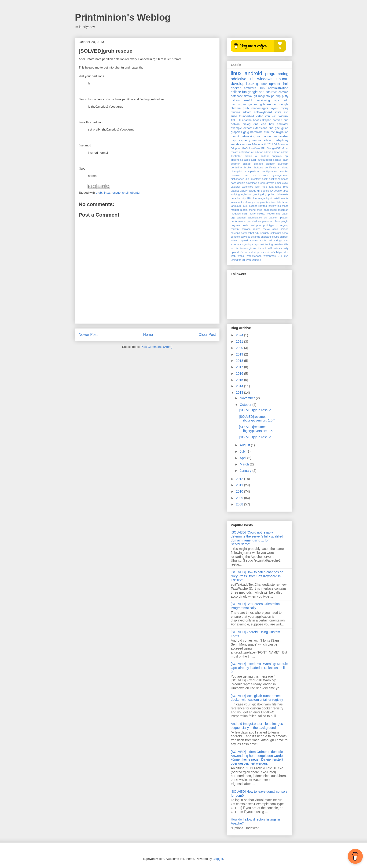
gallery (244, 191)
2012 (240, 479)
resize (257, 229)
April (243, 458)
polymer (235, 225)
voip (268, 252)
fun (244, 92)
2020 (240, 348)
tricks (261, 248)
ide (255, 198)
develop (238, 84)
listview (272, 206)
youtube (256, 260)
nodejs (271, 214)
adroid (248, 156)
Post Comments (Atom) (156, 347)
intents (284, 198)
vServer (244, 252)
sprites (254, 240)
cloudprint (237, 171)
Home (148, 335)
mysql (284, 108)
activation (245, 152)
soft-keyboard (263, 112)
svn (262, 88)
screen (284, 229)
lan (287, 202)
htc (239, 198)
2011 (270, 144)
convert (277, 120)
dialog (247, 124)
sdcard (247, 112)
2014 (240, 386)
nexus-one (264, 136)
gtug (246, 132)
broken (248, 167)
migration (282, 132)
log (279, 206)
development (271, 84)
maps (285, 206)
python (235, 100)
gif (259, 191)
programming (277, 74)
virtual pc (255, 252)
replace (246, 229)
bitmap (247, 164)
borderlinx (237, 167)
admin (268, 152)
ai (256, 156)
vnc (262, 252)
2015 (240, 380)
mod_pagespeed (267, 210)
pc (273, 96)
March (245, 464)
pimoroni (267, 221)
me (273, 132)
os (265, 218)
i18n (250, 198)
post (252, 225)
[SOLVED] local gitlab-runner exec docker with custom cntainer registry (257, 698)
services (245, 237)
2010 (240, 491)
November (248, 398)
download (252, 183)
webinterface (254, 256)
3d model (283, 144)
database (237, 96)
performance (238, 221)
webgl (241, 256)
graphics (236, 132)
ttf (266, 248)
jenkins (247, 202)
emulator (283, 124)
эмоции (283, 116)
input (269, 198)
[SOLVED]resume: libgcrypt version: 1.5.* (257, 419)
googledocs (245, 194)
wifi (274, 116)
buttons (259, 167)
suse (234, 116)
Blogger (218, 859)
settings (255, 237)
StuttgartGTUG (276, 148)
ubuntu (135, 193)
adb (286, 100)
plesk (277, 221)
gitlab (285, 128)
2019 (240, 354)
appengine (237, 160)
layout (275, 108)
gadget (235, 191)
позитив (271, 92)
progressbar (281, 136)
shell (126, 193)
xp (240, 260)
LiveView (255, 148)
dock (265, 179)
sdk (257, 233)
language (236, 206)
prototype (269, 225)
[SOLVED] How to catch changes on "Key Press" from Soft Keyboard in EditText (257, 576)
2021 (240, 341)
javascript (236, 202)
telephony (282, 140)
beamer (235, 164)
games (253, 104)
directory (255, 179)
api (287, 156)
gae (277, 128)
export (248, 128)
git (255, 96)
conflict (284, 171)
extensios (248, 187)
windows (265, 79)
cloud (285, 167)
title (286, 244)
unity (286, 248)
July (243, 451)
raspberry (244, 140)
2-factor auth (259, 144)
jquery (256, 202)
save (275, 229)
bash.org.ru (238, 104)
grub (99, 193)
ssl (270, 240)
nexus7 (261, 214)
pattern (284, 218)
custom (264, 175)
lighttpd (263, 206)
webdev (236, 144)
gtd (262, 194)
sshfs (263, 240)
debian (235, 124)
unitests (277, 248)
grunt (256, 194)
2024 (240, 335)
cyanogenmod (280, 175)
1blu (234, 120)
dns (256, 124)
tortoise (235, 248)
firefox (248, 96)
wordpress (270, 256)
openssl (242, 218)
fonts (278, 187)
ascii (254, 160)
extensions (260, 128)
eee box (268, 124)
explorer (235, 187)
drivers (270, 183)
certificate (271, 167)
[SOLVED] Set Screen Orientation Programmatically (255, 606)
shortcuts (266, 237)
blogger (270, 164)
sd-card (268, 140)
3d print (236, 148)
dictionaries (237, 179)
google (253, 92)
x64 (286, 256)
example (236, 128)
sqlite (278, 112)
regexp (284, 225)
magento (264, 96)
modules (236, 214)
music (252, 214)
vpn (268, 116)
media (244, 210)
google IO (267, 191)
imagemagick (260, 108)
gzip (267, 194)
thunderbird (246, 116)
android (253, 73)
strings (278, 240)
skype (276, 237)
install (276, 198)
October (246, 405)
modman (283, 210)
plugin (285, 221)
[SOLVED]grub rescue (255, 410)
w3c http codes (280, 252)
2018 (240, 361)
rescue (116, 193)
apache (247, 120)
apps (247, 160)
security (265, 233)
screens (235, 233)
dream (262, 183)
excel (285, 183)
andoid (265, 156)
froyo (285, 187)
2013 (240, 392)
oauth (285, 214)
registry (235, 229)
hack (250, 84)
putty (285, 96)
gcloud (252, 191)
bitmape (258, 164)
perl (262, 92)
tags (256, 244)
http (244, 198)
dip (247, 179)
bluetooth (283, 164)
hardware (256, 132)
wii (244, 144)
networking (248, 136)
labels (280, 202)
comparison (252, 171)
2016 (240, 374)
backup (277, 160)
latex (246, 206)
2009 (240, 498)
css (254, 175)
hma (233, 198)
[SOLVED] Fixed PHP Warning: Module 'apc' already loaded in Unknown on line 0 (260, 668)
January (246, 471)
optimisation (255, 218)
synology (248, 244)
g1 (258, 84)
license (253, 206)
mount (235, 136)
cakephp (266, 120)
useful (248, 100)
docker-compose (279, 179)
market (235, 210)
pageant (273, 218)
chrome (283, 92)
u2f (270, 248)
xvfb (248, 260)
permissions (254, 221)
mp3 (245, 214)
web (233, 256)
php (278, 96)
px (277, 225)
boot (256, 120)
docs (234, 183)
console (235, 175)
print (259, 225)
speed (244, 240)
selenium (276, 233)
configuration (270, 171)
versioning (263, 100)
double (241, 183)
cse (246, 175)
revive (266, 229)
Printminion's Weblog (123, 17)
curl (286, 120)
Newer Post (88, 335)
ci (279, 167)
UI (239, 120)
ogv (233, 218)
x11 (280, 256)
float (271, 187)
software (250, 88)
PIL (263, 148)
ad (253, 152)
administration (278, 88)
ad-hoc (259, 152)
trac (255, 248)
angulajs (277, 156)
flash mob (261, 187)
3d (275, 144)
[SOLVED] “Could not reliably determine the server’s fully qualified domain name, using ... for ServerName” (257, 538)
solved (235, 240)
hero (274, 194)
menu (252, 210)
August (245, 445)
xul (244, 260)
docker (236, 88)
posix (245, 225)
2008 (240, 504)
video (260, 116)
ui (252, 79)
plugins (235, 112)
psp (233, 140)
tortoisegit (246, 248)
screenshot (248, 233)
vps (277, 100)
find (271, 128)
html (267, 132)
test (262, 244)
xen (249, 144)
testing (269, 244)
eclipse (236, 92)
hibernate (283, 194)
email (278, 183)
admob (276, 152)
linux (107, 193)
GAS (245, 148)
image (261, 198)
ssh (286, 112)
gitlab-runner (269, 104)
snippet (284, 237)
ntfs (278, 214)
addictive (239, 79)
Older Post (207, 335)
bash (286, 160)
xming (234, 260)
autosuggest (265, 160)
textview (279, 244)
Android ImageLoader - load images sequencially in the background (257, 726)
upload (235, 252)
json (263, 202)
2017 (240, 367)
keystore (271, 202)
